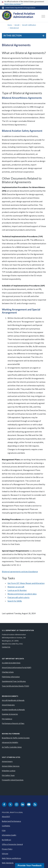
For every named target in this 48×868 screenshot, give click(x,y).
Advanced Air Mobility (10, 742)
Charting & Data (8, 672)
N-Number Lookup (9, 771)
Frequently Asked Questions (13, 780)
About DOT (6, 817)
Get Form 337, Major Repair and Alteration (26, 583)
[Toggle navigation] (43, 16)
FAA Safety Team (8, 775)
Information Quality (9, 835)
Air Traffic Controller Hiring (12, 747)
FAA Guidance (7, 719)
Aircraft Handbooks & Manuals (13, 700)
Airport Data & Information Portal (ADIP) (17, 667)
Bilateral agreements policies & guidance (20, 572)
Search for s (15, 601)
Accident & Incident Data (11, 663)
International (14, 28)
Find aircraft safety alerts (18, 597)
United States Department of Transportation (20, 8)
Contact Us (6, 647)
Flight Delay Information (11, 677)
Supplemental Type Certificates (14, 681)
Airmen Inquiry (7, 761)
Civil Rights (6, 826)
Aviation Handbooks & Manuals (13, 710)
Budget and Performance (11, 821)
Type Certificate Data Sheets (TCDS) (15, 686)
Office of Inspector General (12, 844)
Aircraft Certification (29, 25)
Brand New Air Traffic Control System (16, 738)
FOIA (4, 830)
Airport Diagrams (8, 705)
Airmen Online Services (11, 766)
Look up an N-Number (17, 590)
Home (10, 25)
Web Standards (8, 863)
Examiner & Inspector (10, 714)
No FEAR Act (6, 840)
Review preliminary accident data (22, 594)
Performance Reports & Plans (13, 723)
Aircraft (17, 25)
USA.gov (5, 854)
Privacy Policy (7, 849)
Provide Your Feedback (30, 866)
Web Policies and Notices (11, 858)
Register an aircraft (16, 587)
